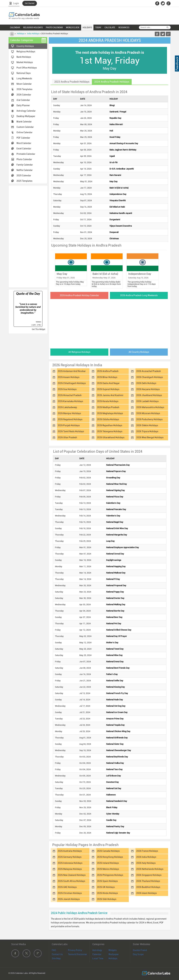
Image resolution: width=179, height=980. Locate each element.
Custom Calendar (25, 127)
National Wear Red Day (117, 484)
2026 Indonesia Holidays (70, 863)
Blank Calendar (24, 122)
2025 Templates (24, 181)
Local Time (98, 958)
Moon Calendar (24, 84)
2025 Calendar (24, 176)
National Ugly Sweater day (118, 833)
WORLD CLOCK (73, 27)
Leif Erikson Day (113, 776)
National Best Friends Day (118, 668)
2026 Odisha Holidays (108, 419)
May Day (113, 181)
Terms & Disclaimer (77, 954)
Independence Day (118, 194)
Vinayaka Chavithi (118, 200)
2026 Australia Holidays (70, 851)
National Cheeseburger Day (119, 750)
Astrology (97, 950)
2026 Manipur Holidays (69, 413)
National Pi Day (113, 579)
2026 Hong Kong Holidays (110, 857)
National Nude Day (115, 700)
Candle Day (111, 820)
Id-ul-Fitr (114, 162)
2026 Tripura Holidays (147, 431)
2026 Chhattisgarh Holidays (72, 383)
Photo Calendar (24, 159)
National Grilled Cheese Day (119, 630)
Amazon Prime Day (115, 719)
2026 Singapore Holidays (149, 875)
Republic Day (115, 118)
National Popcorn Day (116, 471)
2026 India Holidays (146, 857)
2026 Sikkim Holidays (147, 425)
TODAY (98, 27)
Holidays (21, 34)
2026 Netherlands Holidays (150, 869)
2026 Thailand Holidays (148, 881)
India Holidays (33, 34)
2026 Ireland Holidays (108, 863)
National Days (24, 73)
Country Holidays (25, 46)
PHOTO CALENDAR (54, 27)
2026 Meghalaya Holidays (110, 413)
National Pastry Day (115, 826)
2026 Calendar (24, 95)
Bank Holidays (24, 57)
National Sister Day (115, 744)
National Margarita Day (117, 535)
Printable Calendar (26, 154)
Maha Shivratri (116, 124)
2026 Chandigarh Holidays (150, 377)
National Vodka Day (115, 763)
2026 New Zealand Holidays (72, 875)
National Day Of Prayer (117, 636)
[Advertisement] (28, 236)
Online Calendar (24, 132)
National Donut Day (115, 662)
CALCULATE (110, 27)
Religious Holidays (26, 52)
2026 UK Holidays (106, 887)
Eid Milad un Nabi (117, 207)
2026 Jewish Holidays (69, 899)
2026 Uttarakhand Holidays (111, 437)
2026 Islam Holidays (146, 893)
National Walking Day (116, 604)
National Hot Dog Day (116, 706)
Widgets (113, 950)
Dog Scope (138, 954)
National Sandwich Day (117, 801)
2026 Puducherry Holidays (149, 419)
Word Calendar (24, 143)
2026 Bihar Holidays (107, 377)
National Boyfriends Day (117, 757)
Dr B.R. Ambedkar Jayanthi (122, 169)
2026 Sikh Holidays (107, 899)
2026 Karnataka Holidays (70, 401)
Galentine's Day (113, 503)
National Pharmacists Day (118, 465)
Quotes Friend (140, 950)
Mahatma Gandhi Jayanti (121, 213)
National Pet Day (114, 623)
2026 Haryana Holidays (148, 389)
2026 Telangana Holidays (110, 431)
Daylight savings (114, 560)
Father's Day (112, 674)
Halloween (111, 795)
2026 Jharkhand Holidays (149, 395)
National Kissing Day (115, 687)
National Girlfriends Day (117, 738)
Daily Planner (23, 105)
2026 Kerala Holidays (108, 401)
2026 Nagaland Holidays (70, 419)
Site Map (56, 958)
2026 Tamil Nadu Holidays (71, 431)
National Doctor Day (115, 598)
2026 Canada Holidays (108, 851)
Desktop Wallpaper (26, 116)
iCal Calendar (23, 100)
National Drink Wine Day (117, 528)
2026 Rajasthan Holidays (110, 425)
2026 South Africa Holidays (71, 881)
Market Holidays (25, 62)
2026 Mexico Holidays (108, 869)
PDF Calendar (23, 138)
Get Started (30, 3)
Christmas (114, 239)
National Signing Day (115, 490)
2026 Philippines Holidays (110, 875)
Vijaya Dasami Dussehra (121, 226)
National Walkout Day (116, 573)
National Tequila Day (115, 725)
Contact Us (57, 954)
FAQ (54, 950)
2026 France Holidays (147, 851)
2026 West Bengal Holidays (150, 437)
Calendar (97, 954)
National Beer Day (114, 617)
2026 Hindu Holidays (107, 893)
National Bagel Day (115, 522)
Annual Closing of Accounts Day (124, 143)
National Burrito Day (115, 611)
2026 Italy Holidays (146, 863)
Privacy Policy (75, 950)
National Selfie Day (115, 681)
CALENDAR (15, 27)
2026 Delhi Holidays (146, 383)
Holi (111, 131)
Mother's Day (112, 643)
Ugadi (112, 156)
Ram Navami (115, 175)
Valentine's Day (113, 516)
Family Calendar (25, 165)
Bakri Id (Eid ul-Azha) (119, 188)
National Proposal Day (116, 585)
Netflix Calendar (25, 170)
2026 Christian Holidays (70, 893)
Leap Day (110, 541)
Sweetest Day (112, 782)
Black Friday (112, 807)
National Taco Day (114, 769)
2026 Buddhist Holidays (148, 887)
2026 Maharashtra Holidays (150, 407)
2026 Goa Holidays (67, 389)
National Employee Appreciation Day (123, 547)
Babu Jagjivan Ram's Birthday (123, 150)
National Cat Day (114, 788)
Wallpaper (114, 954)
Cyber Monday (113, 814)
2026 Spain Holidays (107, 881)
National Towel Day (115, 649)
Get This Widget (38, 329)
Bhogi (112, 105)
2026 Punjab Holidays (69, 425)
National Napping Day (116, 566)
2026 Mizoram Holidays (148, 413)
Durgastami (115, 220)
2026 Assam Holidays (69, 377)
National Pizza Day (115, 497)
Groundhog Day (113, 478)
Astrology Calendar (26, 111)
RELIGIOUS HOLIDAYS (33, 27)
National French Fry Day (117, 693)
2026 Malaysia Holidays (70, 869)
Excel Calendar (24, 149)
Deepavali (114, 232)
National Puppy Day (115, 592)
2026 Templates (24, 89)
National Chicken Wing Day (118, 731)
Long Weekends (24, 78)
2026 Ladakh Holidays (147, 401)
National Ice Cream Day (117, 712)
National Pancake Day (116, 509)
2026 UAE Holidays (67, 887)
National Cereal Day (115, 554)
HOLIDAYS (87, 27)
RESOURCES (124, 27)
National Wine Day (114, 655)
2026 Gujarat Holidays (108, 389)
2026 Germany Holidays (70, 857)
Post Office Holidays (27, 68)
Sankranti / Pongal (118, 112)
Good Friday (115, 137)
